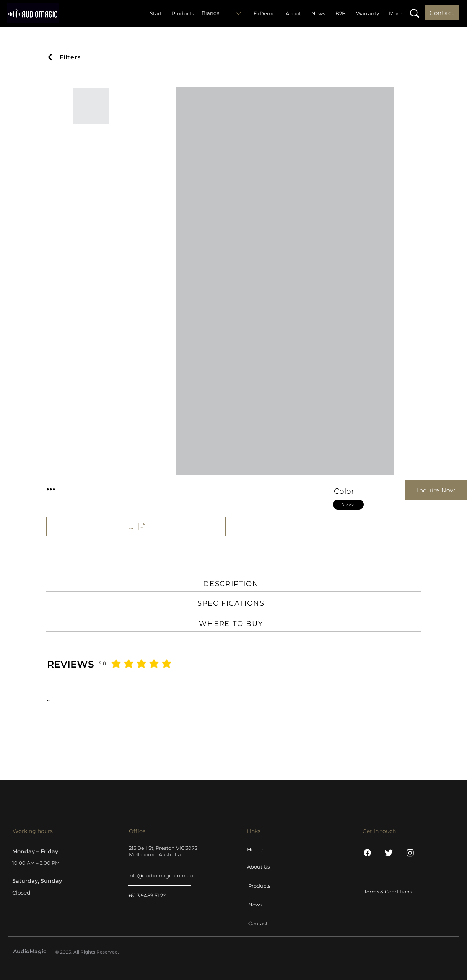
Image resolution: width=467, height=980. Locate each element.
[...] (136, 526)
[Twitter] (389, 853)
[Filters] (70, 57)
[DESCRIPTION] (234, 584)
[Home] (267, 849)
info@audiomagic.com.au (161, 875)
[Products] (268, 886)
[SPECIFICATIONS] (234, 604)
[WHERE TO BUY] (234, 624)
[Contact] (442, 13)
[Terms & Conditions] (392, 892)
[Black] (348, 505)
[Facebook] (367, 853)
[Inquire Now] (436, 490)
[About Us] (267, 867)
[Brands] (223, 13)
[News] (268, 905)
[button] (414, 13)
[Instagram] (410, 853)
